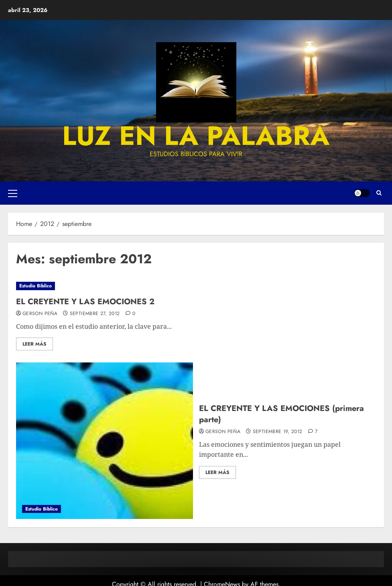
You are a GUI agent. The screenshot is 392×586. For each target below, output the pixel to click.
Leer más (35, 344)
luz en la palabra (196, 136)
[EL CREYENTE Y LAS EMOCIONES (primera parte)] (105, 441)
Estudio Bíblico (36, 286)
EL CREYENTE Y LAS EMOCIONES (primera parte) (281, 414)
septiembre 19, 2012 (278, 432)
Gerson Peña (40, 314)
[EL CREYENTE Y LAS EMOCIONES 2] (196, 286)
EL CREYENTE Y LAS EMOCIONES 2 (85, 302)
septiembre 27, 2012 (95, 314)
